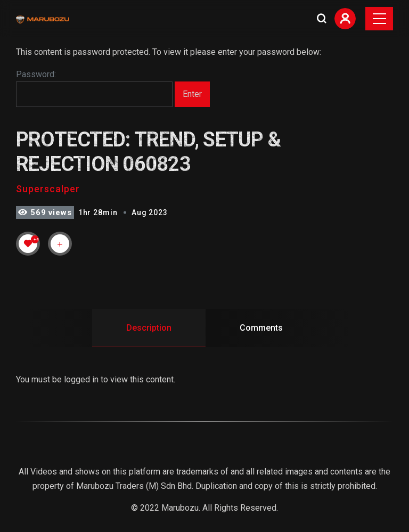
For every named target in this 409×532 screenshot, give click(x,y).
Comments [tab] (261, 328)
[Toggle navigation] (379, 19)
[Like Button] (28, 243)
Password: (94, 88)
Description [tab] (149, 328)
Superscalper (48, 189)
